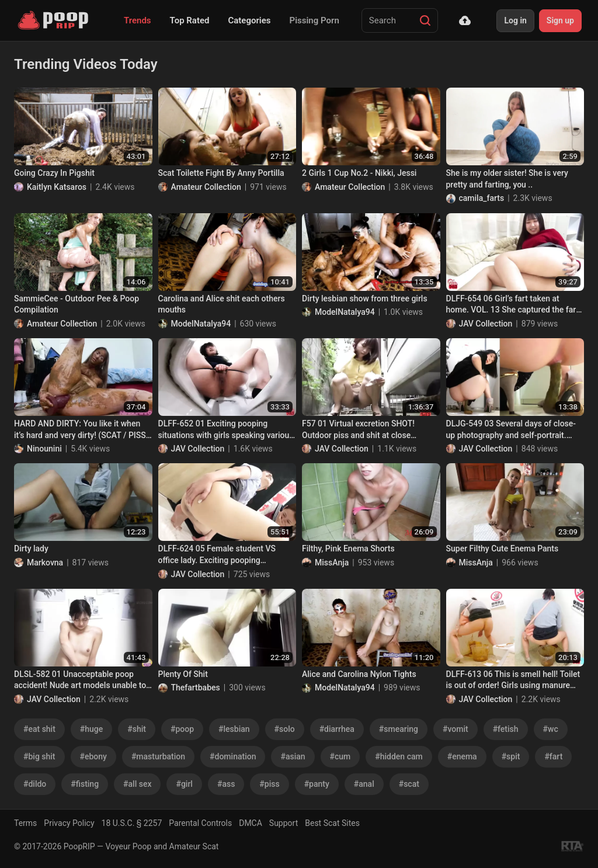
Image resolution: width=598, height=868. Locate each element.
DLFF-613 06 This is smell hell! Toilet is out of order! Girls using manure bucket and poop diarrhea (513, 680)
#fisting (85, 784)
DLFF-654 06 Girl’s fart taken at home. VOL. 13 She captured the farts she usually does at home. (515, 305)
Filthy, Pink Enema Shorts (348, 548)
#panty (317, 784)
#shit (137, 729)
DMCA (251, 823)
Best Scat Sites (332, 823)
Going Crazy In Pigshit (54, 173)
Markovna (45, 563)
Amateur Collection (206, 187)
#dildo (35, 784)
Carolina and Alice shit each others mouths (222, 304)
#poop (182, 729)
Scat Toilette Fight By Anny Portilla (221, 173)
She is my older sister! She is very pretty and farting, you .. (507, 179)
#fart (553, 756)
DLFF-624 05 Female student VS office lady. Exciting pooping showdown (217, 555)
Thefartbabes (196, 688)
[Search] (425, 20)
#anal (364, 784)
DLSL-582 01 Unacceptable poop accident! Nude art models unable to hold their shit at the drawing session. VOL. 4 (82, 680)
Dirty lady (31, 548)
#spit (511, 756)
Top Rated (190, 20)
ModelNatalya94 (201, 324)
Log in (515, 20)
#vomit (456, 729)
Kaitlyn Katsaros (57, 187)
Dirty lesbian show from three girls (365, 298)
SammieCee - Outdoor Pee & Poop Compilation (77, 304)
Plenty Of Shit (183, 674)
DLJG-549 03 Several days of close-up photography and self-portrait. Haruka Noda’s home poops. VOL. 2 (511, 430)
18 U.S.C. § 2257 (132, 823)
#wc (551, 729)
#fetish (506, 729)
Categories (249, 20)
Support (284, 823)
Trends (138, 20)
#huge (91, 729)
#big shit (39, 756)
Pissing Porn (314, 20)
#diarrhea (337, 729)
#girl (184, 784)
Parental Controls (200, 823)
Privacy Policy (69, 823)
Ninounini (44, 449)
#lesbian (234, 729)
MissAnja (332, 563)
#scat (409, 784)
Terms (25, 823)
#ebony (93, 756)
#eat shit (39, 729)
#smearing (399, 729)
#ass (226, 784)
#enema (462, 756)
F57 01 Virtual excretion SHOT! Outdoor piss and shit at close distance (358, 430)
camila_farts (482, 198)
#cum (340, 756)
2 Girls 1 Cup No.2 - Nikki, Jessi (359, 173)
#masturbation (158, 756)
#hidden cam (399, 756)
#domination (233, 756)
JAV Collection (486, 324)
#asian (293, 756)
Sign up (560, 20)
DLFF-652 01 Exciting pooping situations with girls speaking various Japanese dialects (226, 430)
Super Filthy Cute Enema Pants (503, 548)
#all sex (137, 784)
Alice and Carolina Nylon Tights (359, 674)
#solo (285, 729)
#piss (269, 784)
